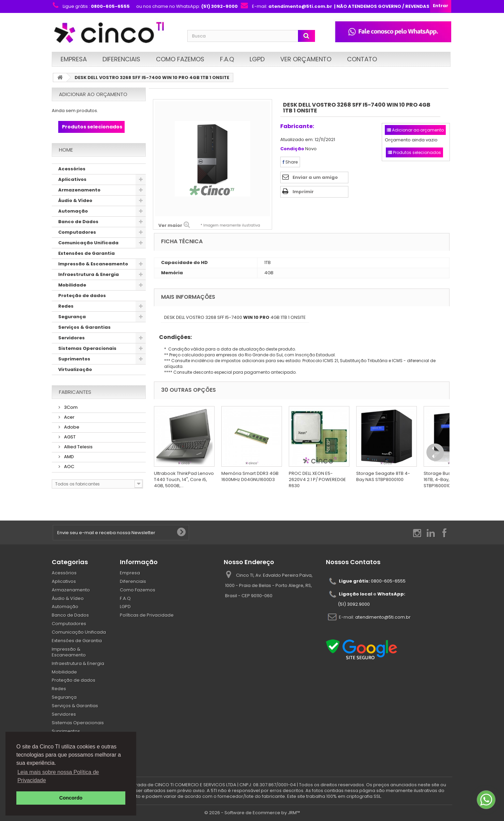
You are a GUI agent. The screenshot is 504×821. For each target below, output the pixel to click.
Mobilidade (72, 285)
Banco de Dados (78, 222)
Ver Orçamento (306, 59)
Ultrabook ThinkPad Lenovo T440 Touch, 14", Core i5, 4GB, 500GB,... (184, 479)
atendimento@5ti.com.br (383, 617)
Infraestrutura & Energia (89, 274)
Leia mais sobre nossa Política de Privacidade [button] (58, 776)
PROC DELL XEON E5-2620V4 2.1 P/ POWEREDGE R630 (317, 479)
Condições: (173, 337)
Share (290, 162)
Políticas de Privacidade (147, 615)
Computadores (77, 232)
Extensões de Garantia (86, 253)
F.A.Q (227, 59)
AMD (68, 457)
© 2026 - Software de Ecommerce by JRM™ (252, 813)
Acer (69, 417)
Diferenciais (121, 59)
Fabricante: (297, 126)
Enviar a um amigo (315, 177)
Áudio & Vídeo (75, 200)
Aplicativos (72, 179)
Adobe (71, 427)
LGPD (257, 59)
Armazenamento (79, 190)
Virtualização (75, 369)
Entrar (440, 6)
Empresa (74, 59)
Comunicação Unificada (88, 243)
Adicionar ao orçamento (93, 94)
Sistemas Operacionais (87, 348)
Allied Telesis (78, 447)
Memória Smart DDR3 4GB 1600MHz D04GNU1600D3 (250, 476)
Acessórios (72, 169)
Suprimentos (74, 359)
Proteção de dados (82, 296)
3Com (70, 407)
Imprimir (303, 192)
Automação (73, 211)
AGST (69, 437)
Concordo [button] (71, 798)
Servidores (72, 338)
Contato (362, 59)
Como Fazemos (180, 59)
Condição (292, 149)
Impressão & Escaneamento (93, 264)
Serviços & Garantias (84, 327)
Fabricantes (75, 392)
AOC (69, 467)
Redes (66, 306)
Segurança (72, 317)
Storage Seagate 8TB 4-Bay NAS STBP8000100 (383, 476)
